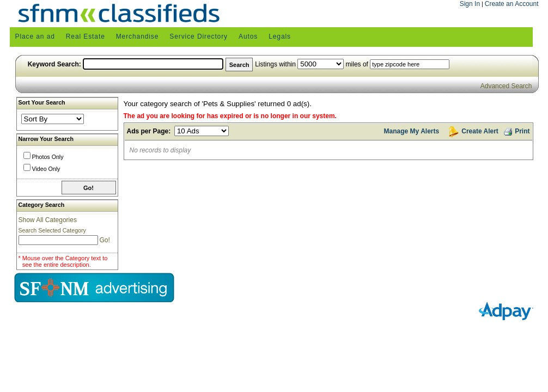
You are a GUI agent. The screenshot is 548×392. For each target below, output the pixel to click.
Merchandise (138, 36)
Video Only (46, 169)
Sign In (470, 4)
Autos (248, 36)
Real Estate (86, 36)
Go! (104, 240)
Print (516, 130)
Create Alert (480, 131)
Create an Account (512, 4)
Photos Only (48, 157)
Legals (280, 36)
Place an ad (35, 36)
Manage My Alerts (412, 131)
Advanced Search (506, 86)
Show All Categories (48, 220)
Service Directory (199, 36)
